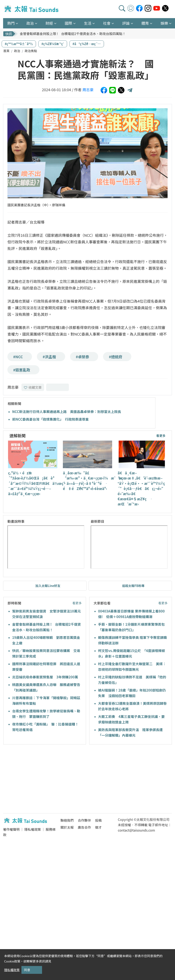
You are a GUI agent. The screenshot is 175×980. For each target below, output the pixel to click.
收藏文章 (33, 387)
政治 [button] (30, 23)
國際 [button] (68, 23)
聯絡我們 (67, 820)
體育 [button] (145, 23)
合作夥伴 (84, 820)
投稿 (98, 820)
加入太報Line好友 (48, 586)
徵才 (98, 827)
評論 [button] (126, 23)
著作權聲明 (11, 829)
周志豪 (88, 90)
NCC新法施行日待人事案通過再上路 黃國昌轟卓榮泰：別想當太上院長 (67, 412)
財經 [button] (49, 23)
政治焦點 (31, 51)
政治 (17, 51)
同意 (27, 970)
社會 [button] (107, 23)
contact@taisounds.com (136, 830)
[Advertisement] (41, 779)
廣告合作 (84, 827)
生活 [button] (88, 23)
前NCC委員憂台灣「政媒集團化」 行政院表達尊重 (51, 419)
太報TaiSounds (32, 9)
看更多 (161, 436)
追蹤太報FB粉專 (133, 586)
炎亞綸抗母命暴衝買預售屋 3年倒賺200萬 (45, 677)
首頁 (6, 51)
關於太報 (67, 827)
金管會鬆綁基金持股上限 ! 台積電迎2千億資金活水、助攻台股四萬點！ (73, 34)
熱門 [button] (11, 23)
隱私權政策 (33, 829)
